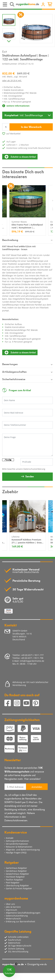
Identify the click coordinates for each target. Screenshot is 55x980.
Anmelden (37, 787)
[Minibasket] (50, 5)
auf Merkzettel (13, 134)
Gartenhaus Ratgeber (16, 868)
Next (9, 41)
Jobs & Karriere (13, 907)
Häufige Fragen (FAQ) (16, 853)
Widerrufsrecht (13, 919)
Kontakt (10, 838)
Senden (30, 476)
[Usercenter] (43, 5)
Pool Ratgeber (13, 883)
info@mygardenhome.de (32, 661)
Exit (5, 51)
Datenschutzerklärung (34, 469)
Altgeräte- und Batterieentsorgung (23, 850)
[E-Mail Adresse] (15, 787)
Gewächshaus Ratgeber (17, 874)
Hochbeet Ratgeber (15, 877)
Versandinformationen (17, 844)
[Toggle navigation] (5, 5)
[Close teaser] (16, 964)
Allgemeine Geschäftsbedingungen (23, 913)
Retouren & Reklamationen (19, 847)
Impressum (11, 910)
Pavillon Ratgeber (14, 880)
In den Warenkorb (31, 127)
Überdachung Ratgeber (17, 885)
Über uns (10, 904)
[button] (9, 971)
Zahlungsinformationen (17, 841)
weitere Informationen (16, 106)
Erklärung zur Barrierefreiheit (20, 921)
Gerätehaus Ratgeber (16, 871)
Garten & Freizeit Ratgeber (19, 888)
